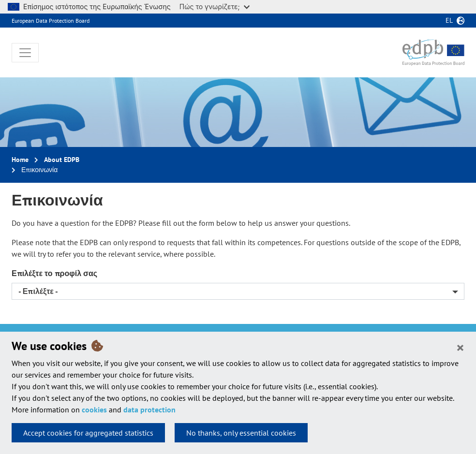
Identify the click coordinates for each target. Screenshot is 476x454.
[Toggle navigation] (25, 53)
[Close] (460, 347)
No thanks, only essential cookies (241, 433)
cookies (94, 410)
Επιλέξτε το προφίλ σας (54, 273)
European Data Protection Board (51, 21)
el (449, 20)
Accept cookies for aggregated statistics (88, 433)
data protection (149, 410)
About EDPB (62, 160)
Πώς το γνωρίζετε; (215, 7)
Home (20, 160)
